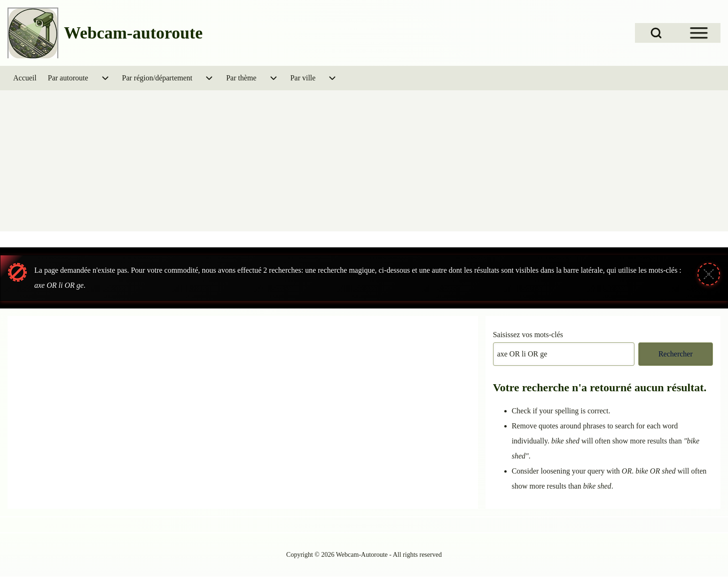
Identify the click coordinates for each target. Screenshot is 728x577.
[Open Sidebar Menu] (699, 33)
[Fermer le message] (709, 274)
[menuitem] (25, 78)
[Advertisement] (364, 161)
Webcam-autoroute (133, 33)
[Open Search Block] (656, 33)
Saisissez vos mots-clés (528, 335)
